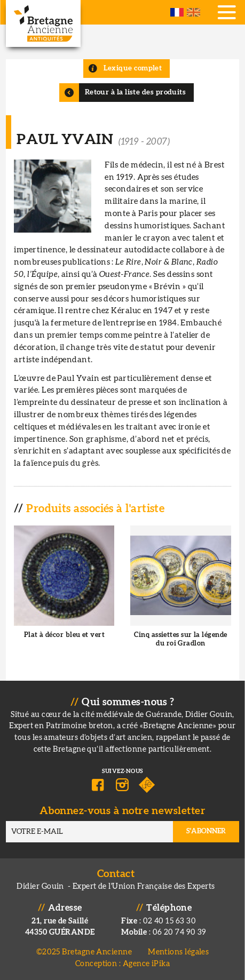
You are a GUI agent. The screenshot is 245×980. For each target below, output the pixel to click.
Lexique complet (133, 68)
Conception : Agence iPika (122, 964)
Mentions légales (178, 952)
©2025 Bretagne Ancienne (84, 952)
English (193, 12)
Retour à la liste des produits (136, 92)
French (177, 12)
